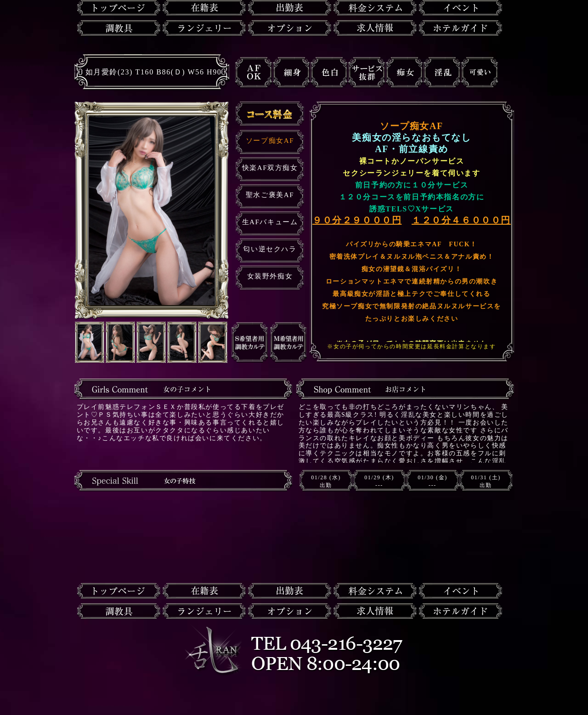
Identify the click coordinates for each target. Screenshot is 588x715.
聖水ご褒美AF (270, 195)
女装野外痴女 (270, 276)
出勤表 (290, 8)
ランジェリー (204, 28)
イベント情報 (461, 8)
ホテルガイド (461, 28)
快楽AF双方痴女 (270, 168)
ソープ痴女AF (270, 141)
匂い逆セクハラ (270, 249)
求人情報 (375, 28)
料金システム (375, 8)
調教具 (119, 28)
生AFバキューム (270, 222)
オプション (290, 28)
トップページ (119, 8)
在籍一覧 (204, 8)
